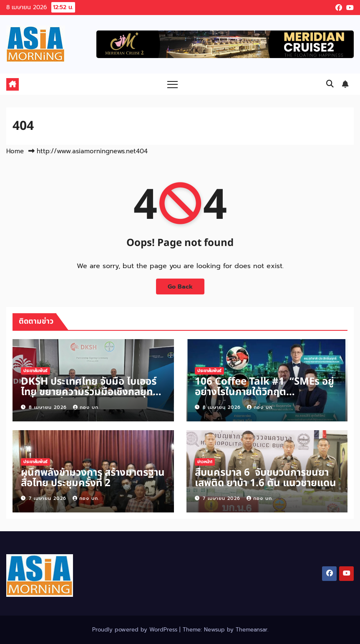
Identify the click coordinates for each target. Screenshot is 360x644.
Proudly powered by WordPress (136, 630)
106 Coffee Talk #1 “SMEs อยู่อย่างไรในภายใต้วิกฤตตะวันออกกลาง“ (264, 392)
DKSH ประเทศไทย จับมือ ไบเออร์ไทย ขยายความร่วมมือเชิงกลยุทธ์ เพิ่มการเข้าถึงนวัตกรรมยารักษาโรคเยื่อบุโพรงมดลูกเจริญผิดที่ (89, 397)
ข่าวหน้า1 (205, 462)
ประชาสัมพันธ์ (35, 371)
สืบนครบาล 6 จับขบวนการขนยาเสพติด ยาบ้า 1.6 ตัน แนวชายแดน (266, 478)
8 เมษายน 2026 (49, 407)
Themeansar (252, 630)
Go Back (180, 287)
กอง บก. (86, 407)
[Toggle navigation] (172, 84)
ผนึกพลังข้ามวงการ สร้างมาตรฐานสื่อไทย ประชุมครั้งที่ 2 (93, 478)
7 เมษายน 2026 (49, 498)
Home (15, 151)
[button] (330, 84)
